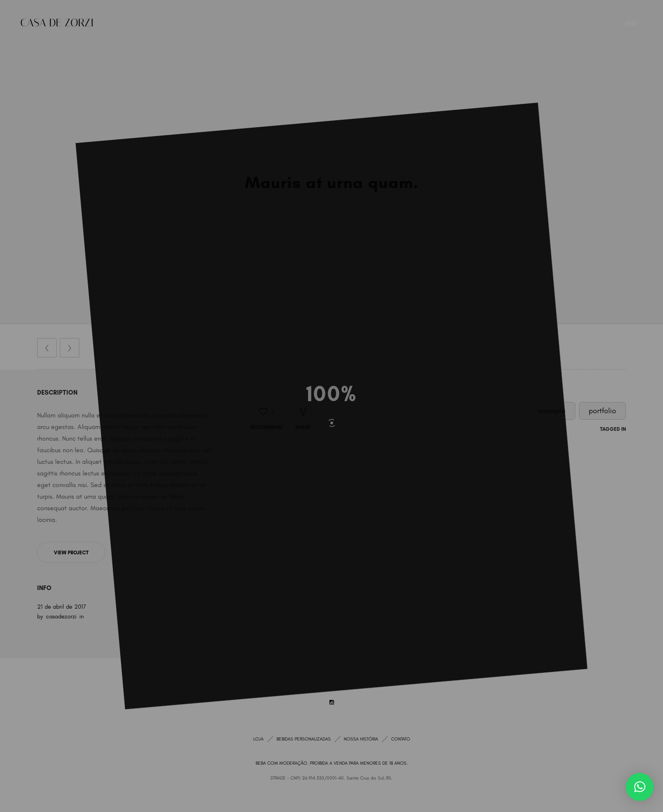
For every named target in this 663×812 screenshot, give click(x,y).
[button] (640, 787)
